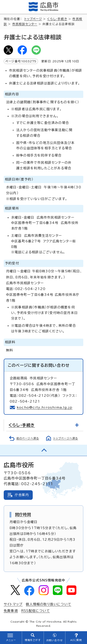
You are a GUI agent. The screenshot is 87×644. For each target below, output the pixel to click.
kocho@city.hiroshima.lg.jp (45, 407)
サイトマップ (13, 604)
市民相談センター (25, 24)
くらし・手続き (57, 19)
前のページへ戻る (28, 438)
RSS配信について (35, 611)
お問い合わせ (54, 640)
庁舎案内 (22, 495)
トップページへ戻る (66, 438)
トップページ (33, 19)
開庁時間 (23, 514)
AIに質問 (76, 640)
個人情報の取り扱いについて (48, 604)
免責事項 (11, 611)
